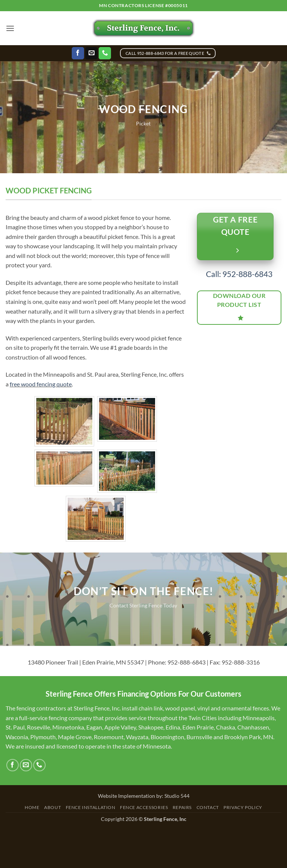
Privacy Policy (243, 807)
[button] (10, 28)
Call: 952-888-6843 (239, 274)
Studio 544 (177, 796)
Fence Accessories (144, 807)
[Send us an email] (91, 53)
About (53, 807)
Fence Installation (91, 807)
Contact (208, 807)
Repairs (182, 807)
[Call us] (105, 53)
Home (32, 807)
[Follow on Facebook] (78, 53)
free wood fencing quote (41, 384)
